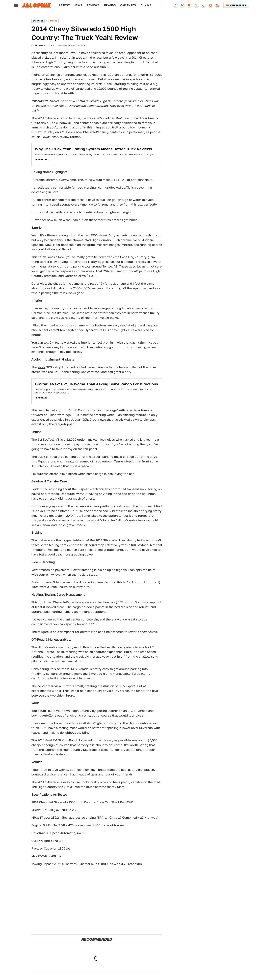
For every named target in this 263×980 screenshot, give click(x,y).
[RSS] (218, 5)
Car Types (128, 5)
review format (70, 137)
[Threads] (203, 5)
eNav (41, 367)
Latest (64, 5)
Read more (41, 160)
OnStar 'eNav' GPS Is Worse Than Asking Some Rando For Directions (96, 384)
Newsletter (236, 5)
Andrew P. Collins (44, 45)
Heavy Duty (107, 235)
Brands (110, 5)
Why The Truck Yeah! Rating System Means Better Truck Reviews (93, 149)
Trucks (53, 21)
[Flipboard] (189, 5)
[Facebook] (175, 5)
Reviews (93, 5)
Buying (146, 5)
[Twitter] (196, 5)
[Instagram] (211, 5)
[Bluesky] (182, 5)
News (78, 5)
